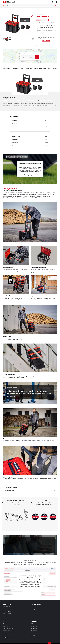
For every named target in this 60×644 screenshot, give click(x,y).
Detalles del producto (28, 65)
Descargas (36, 65)
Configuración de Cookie (9, 633)
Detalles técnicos (16, 65)
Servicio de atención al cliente (53, 65)
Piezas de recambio (43, 65)
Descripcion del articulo (7, 65)
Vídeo (22, 65)
